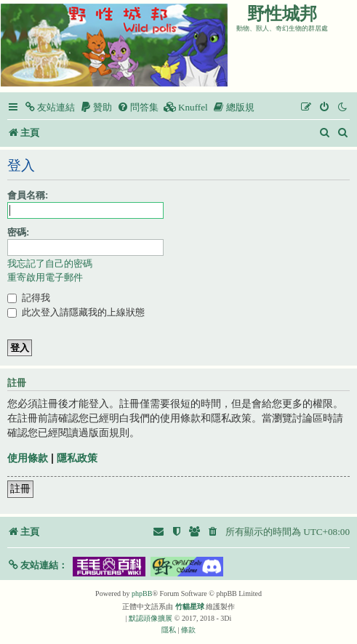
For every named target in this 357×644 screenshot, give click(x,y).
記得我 (29, 298)
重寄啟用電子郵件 (45, 277)
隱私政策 (77, 458)
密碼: (18, 232)
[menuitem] (49, 107)
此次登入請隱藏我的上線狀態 (76, 312)
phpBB (142, 593)
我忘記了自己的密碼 (50, 263)
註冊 (20, 488)
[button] (37, 565)
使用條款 (28, 458)
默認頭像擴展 (151, 618)
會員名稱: (28, 195)
